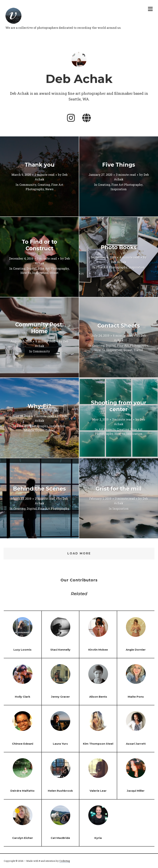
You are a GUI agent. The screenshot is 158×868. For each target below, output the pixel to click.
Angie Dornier (136, 650)
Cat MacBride (60, 838)
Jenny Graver (60, 697)
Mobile (29, 430)
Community (28, 185)
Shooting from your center (119, 406)
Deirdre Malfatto (22, 791)
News (49, 189)
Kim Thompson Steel (98, 744)
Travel (138, 350)
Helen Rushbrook (60, 791)
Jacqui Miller (136, 791)
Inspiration (119, 189)
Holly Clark (23, 697)
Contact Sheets (119, 326)
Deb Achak (119, 262)
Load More (79, 553)
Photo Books (119, 247)
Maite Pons (136, 697)
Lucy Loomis (22, 650)
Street (54, 273)
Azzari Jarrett (136, 744)
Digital (32, 268)
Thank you (39, 165)
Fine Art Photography (127, 185)
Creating (44, 185)
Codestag (65, 861)
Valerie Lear (98, 791)
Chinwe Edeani (23, 744)
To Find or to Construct (39, 245)
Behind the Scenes (39, 489)
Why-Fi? (39, 406)
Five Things (119, 165)
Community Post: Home (39, 328)
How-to (26, 273)
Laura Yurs (60, 744)
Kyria (98, 838)
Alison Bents (98, 697)
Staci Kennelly (60, 650)
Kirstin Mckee (98, 650)
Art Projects (107, 429)
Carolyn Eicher (23, 838)
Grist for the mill (119, 489)
